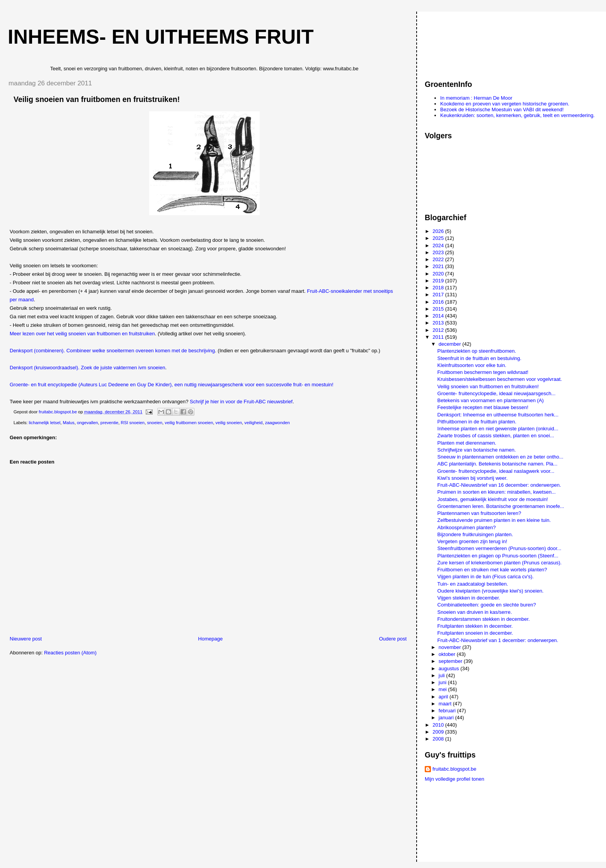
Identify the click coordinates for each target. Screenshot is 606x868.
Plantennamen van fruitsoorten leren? (479, 513)
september (451, 661)
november (450, 647)
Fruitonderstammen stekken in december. (484, 619)
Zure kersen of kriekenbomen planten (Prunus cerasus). (500, 563)
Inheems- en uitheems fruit (161, 37)
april (444, 697)
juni (443, 682)
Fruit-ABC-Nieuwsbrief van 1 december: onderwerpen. (498, 640)
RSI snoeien (133, 423)
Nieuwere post (26, 639)
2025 (439, 238)
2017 (439, 295)
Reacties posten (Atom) (70, 653)
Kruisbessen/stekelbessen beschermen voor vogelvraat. (500, 379)
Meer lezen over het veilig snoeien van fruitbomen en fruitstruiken (82, 334)
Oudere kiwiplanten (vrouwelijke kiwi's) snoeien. (491, 591)
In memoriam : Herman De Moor (476, 98)
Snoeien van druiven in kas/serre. (475, 612)
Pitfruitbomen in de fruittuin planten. (477, 422)
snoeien (155, 423)
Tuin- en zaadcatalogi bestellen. (473, 584)
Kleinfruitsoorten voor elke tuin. (472, 365)
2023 (439, 252)
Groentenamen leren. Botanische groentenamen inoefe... (501, 506)
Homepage (211, 639)
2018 (439, 288)
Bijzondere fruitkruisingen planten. (475, 534)
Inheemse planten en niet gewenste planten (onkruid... (498, 429)
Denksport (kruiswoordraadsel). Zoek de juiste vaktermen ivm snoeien (87, 368)
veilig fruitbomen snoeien (189, 423)
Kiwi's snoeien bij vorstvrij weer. (473, 478)
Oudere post (393, 639)
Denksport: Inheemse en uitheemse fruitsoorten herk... (498, 415)
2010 (439, 725)
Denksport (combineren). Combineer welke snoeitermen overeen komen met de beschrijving (112, 351)
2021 (439, 266)
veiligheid (253, 423)
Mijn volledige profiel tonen (454, 779)
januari (447, 718)
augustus (449, 668)
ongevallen (88, 423)
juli (443, 675)
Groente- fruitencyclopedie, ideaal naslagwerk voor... (496, 471)
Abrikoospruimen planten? (467, 527)
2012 (439, 330)
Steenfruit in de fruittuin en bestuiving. (480, 358)
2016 (439, 302)
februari (448, 711)
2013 (439, 323)
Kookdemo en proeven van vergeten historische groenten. (505, 104)
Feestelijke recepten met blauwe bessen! (483, 407)
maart (446, 704)
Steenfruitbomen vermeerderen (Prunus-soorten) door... (500, 548)
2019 (439, 281)
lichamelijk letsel (45, 423)
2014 (439, 316)
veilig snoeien (229, 423)
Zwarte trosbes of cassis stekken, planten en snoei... (496, 436)
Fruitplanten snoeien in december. (475, 633)
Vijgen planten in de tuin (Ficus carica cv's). (486, 577)
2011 (439, 337)
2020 (439, 274)
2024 (439, 245)
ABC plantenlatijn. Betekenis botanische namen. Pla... (498, 464)
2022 (439, 259)
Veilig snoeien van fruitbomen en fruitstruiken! (488, 386)
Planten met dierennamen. (467, 443)
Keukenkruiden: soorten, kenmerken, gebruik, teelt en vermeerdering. (517, 115)
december (450, 344)
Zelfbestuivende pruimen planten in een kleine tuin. (494, 520)
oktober (448, 654)
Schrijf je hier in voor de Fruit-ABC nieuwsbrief (241, 402)
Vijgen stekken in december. (469, 598)
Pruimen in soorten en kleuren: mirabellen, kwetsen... (497, 492)
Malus (68, 423)
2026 (439, 231)
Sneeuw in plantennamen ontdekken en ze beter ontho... (500, 457)
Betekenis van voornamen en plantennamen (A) (491, 400)
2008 (439, 739)
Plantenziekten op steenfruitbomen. (477, 351)
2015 (439, 309)
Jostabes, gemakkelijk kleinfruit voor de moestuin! (493, 499)
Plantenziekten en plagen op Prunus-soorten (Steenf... (498, 556)
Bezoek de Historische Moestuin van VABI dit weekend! (502, 110)
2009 (439, 732)
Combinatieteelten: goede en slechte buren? (487, 605)
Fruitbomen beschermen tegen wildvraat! (483, 372)
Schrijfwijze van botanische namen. (477, 450)
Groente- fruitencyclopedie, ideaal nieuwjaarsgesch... (497, 393)
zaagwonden (277, 423)
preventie (109, 423)
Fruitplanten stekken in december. (475, 626)
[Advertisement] (460, 42)
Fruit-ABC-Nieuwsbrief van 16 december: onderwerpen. (499, 485)
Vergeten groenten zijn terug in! (472, 541)
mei (443, 689)
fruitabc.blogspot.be (454, 769)
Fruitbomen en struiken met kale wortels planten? (492, 570)
